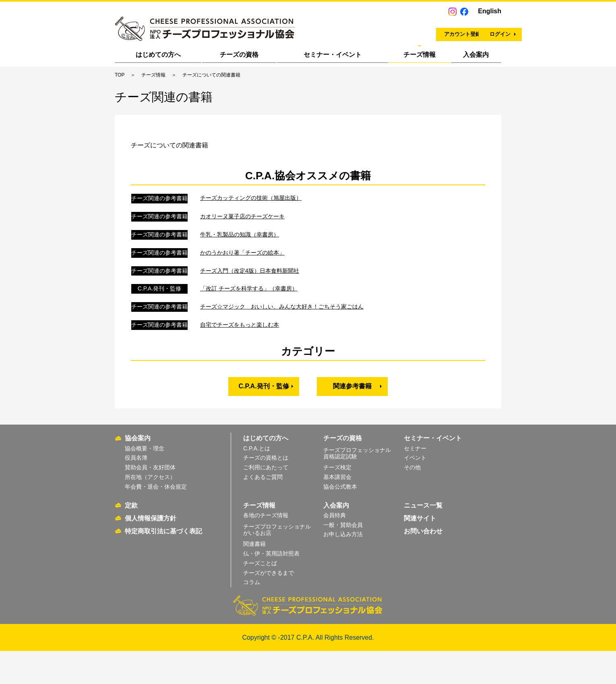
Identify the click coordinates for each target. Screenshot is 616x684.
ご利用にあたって (266, 500)
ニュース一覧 (423, 538)
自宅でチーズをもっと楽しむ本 (240, 362)
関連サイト (420, 551)
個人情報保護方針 (151, 551)
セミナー (415, 481)
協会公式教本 (340, 519)
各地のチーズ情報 (266, 548)
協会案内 (138, 471)
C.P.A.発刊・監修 (264, 424)
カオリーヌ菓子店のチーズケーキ (242, 254)
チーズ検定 (337, 500)
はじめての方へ (158, 55)
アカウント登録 (391, 30)
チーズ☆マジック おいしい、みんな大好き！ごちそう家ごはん (282, 344)
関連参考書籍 (352, 424)
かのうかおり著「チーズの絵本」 (242, 290)
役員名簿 (136, 491)
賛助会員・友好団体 (150, 500)
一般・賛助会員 (343, 558)
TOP (120, 75)
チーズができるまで (269, 605)
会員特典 (335, 548)
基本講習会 (337, 510)
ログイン (466, 30)
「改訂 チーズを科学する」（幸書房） (249, 326)
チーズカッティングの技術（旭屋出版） (251, 235)
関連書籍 (254, 576)
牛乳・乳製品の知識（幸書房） (240, 272)
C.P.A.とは (257, 481)
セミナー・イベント (333, 55)
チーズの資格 (239, 55)
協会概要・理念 (145, 481)
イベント (415, 491)
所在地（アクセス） (150, 510)
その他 (412, 500)
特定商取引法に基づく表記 (163, 564)
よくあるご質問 (263, 510)
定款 (131, 538)
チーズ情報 (420, 55)
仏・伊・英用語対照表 (271, 586)
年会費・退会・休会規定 (156, 519)
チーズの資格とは (266, 491)
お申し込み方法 (343, 567)
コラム (252, 615)
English (490, 11)
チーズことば (260, 596)
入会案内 (476, 55)
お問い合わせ (423, 564)
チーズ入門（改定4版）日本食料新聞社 (250, 308)
